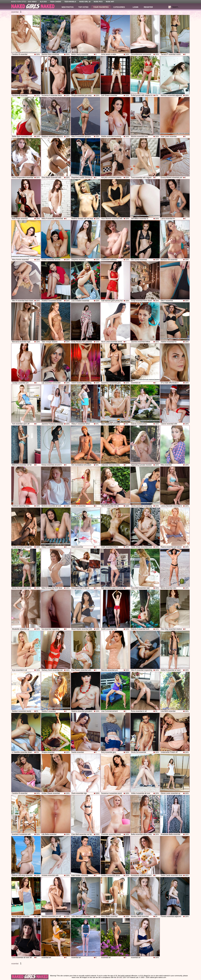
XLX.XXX (43, 2)
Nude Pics (98, 2)
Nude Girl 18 (85, 2)
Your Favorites (101, 7)
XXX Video (32, 2)
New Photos (68, 7)
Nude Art (110, 2)
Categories (119, 7)
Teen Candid (56, 2)
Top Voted (83, 7)
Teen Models (70, 2)
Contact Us (119, 979)
